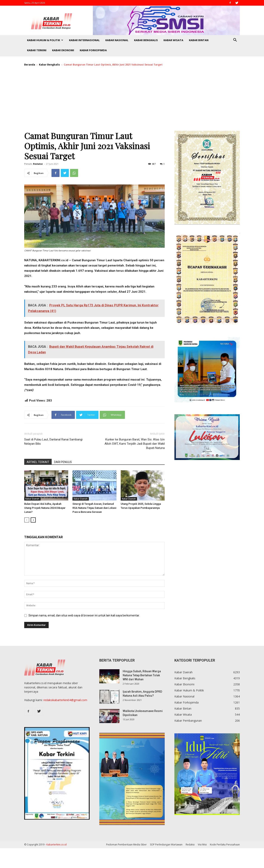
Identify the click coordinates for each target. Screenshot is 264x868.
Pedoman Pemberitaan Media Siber (126, 845)
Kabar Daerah (32, 499)
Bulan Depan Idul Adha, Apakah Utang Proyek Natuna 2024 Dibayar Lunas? (45, 508)
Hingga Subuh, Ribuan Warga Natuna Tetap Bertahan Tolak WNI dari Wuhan (142, 675)
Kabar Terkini (37, 50)
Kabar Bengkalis (146, 40)
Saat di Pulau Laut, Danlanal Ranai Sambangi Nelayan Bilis (53, 442)
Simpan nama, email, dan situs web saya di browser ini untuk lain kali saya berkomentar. (84, 615)
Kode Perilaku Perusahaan (225, 845)
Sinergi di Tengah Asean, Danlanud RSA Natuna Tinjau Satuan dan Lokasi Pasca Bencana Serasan (94, 508)
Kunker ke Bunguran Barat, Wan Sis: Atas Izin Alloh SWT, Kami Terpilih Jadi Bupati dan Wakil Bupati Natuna (135, 444)
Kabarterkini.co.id (57, 845)
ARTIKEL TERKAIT (38, 462)
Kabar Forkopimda (93, 50)
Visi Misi (202, 845)
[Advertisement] (132, 100)
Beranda (30, 65)
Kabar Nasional (117, 40)
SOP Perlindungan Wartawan (166, 845)
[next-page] (33, 520)
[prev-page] (27, 520)
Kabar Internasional (84, 40)
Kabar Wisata (173, 40)
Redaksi (38, 164)
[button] (235, 40)
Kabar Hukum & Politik (45, 40)
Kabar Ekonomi (63, 50)
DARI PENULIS (63, 462)
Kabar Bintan (199, 40)
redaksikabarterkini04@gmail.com (65, 700)
